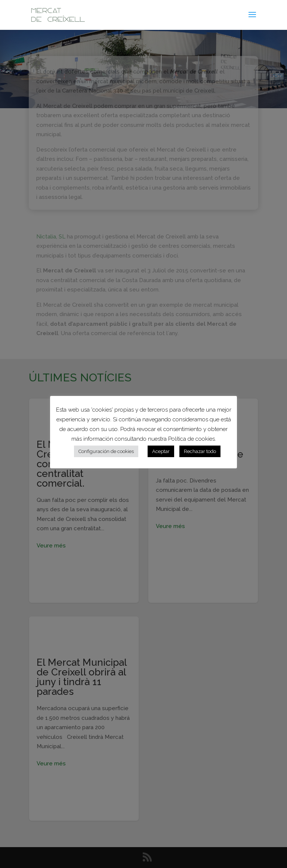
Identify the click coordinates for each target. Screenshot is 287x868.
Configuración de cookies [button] (106, 451)
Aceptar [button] (161, 451)
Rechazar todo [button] (200, 451)
